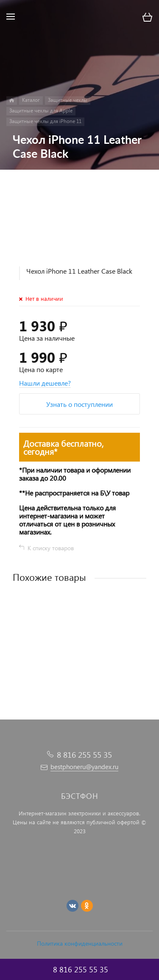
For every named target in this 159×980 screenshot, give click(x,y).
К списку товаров (51, 548)
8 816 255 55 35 (84, 755)
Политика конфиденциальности (80, 943)
